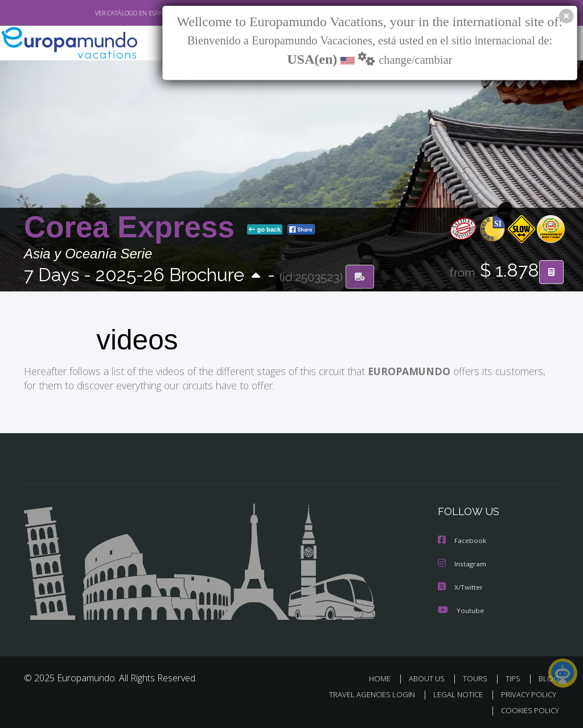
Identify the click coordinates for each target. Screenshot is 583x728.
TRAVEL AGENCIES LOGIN (364, 692)
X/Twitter (461, 585)
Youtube (461, 608)
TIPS (514, 676)
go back (265, 210)
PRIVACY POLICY (526, 692)
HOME (384, 676)
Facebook (462, 540)
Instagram (463, 563)
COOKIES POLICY (527, 708)
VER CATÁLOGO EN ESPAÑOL (108, 13)
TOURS (477, 676)
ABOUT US (430, 676)
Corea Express (133, 207)
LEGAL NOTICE (453, 692)
